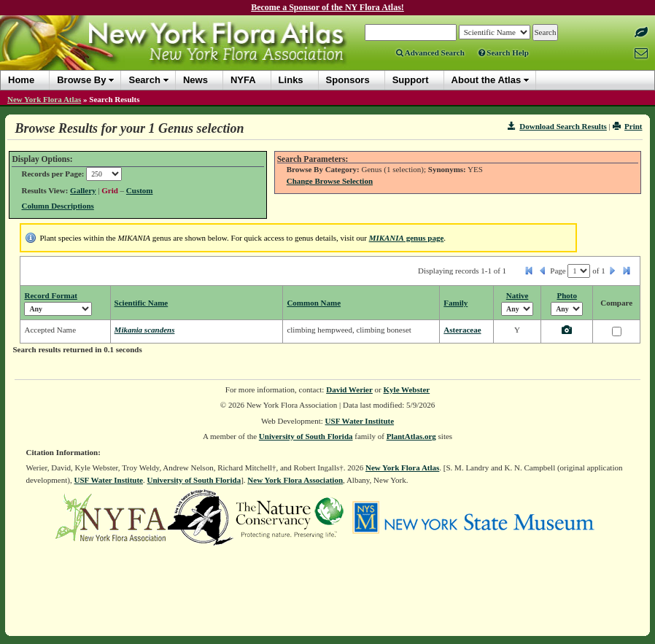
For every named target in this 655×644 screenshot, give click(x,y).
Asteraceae (462, 330)
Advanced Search (430, 53)
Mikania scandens (145, 330)
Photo (567, 295)
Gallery (83, 190)
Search (144, 80)
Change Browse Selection (330, 181)
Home (21, 80)
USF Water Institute (360, 421)
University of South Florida (306, 436)
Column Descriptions (57, 206)
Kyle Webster (407, 389)
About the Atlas (487, 80)
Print (628, 126)
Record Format (50, 295)
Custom (140, 190)
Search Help (504, 53)
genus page (407, 238)
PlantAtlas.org (411, 436)
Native (518, 295)
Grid (110, 190)
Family (456, 303)
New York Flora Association (295, 480)
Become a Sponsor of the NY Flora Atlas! (327, 7)
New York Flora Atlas (44, 99)
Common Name (314, 303)
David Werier (349, 389)
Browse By (81, 80)
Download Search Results (557, 126)
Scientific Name (142, 303)
